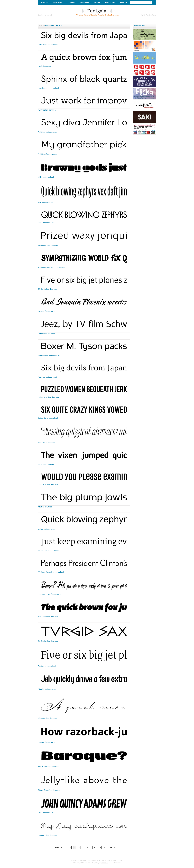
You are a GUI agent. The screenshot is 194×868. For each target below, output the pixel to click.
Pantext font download (47, 666)
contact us (105, 863)
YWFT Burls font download (49, 767)
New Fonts (44, 2)
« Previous (58, 847)
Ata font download (45, 507)
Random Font (110, 2)
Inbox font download (46, 223)
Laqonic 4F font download (48, 485)
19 (100, 847)
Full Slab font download (47, 110)
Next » (112, 847)
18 (94, 847)
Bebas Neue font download (49, 397)
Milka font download (46, 177)
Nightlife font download (47, 689)
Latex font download (46, 812)
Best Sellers (58, 2)
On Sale (97, 2)
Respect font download (47, 311)
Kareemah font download (48, 245)
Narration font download (47, 377)
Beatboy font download (47, 742)
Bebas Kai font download (48, 418)
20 (105, 847)
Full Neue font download (48, 154)
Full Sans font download (47, 132)
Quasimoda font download (48, 88)
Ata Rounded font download (49, 355)
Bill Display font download (48, 641)
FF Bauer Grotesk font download (51, 572)
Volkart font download (47, 529)
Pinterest (123, 2)
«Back (41, 25)
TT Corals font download (48, 289)
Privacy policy (111, 860)
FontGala (83, 860)
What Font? (101, 860)
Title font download (45, 202)
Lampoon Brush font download (50, 594)
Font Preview (84, 2)
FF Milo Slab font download (49, 551)
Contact (121, 860)
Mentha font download (47, 442)
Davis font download (46, 66)
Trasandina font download (48, 617)
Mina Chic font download (48, 718)
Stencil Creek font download (49, 790)
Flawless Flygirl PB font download (51, 267)
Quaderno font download (48, 835)
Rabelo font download (47, 334)
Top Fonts (71, 2)
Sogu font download (46, 464)
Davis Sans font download (48, 45)
